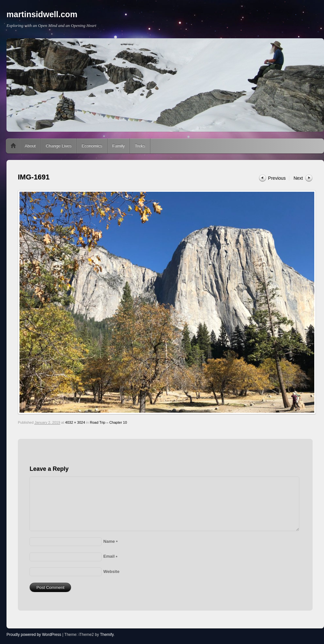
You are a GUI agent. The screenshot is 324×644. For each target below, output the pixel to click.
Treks (140, 146)
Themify (107, 635)
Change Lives (59, 146)
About (30, 146)
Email (110, 556)
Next (298, 178)
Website (111, 571)
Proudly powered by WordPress (34, 635)
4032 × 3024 (75, 422)
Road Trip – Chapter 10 (108, 422)
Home (13, 146)
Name (110, 541)
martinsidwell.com (42, 14)
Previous (277, 178)
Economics (92, 146)
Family (118, 146)
